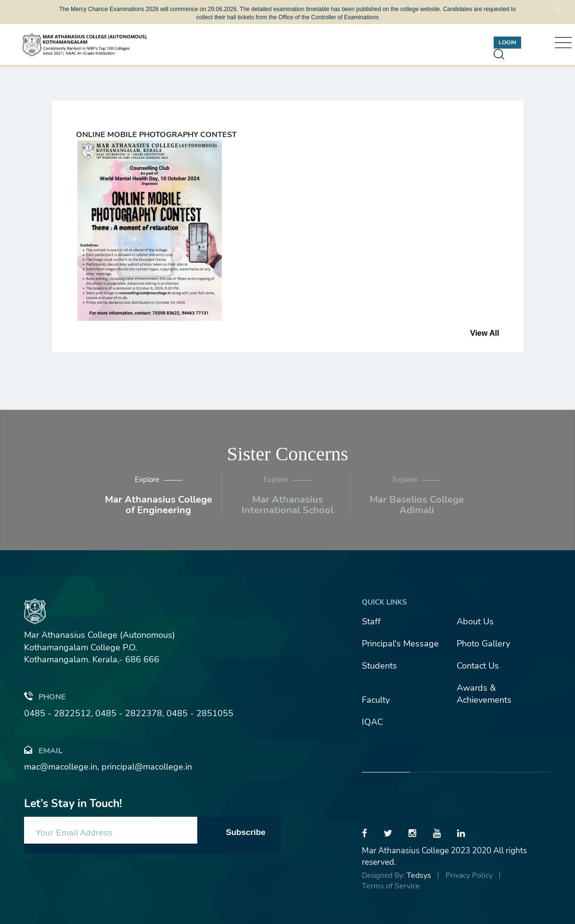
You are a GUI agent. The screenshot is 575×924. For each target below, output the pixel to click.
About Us (475, 621)
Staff (371, 621)
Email (43, 750)
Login (507, 42)
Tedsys (419, 875)
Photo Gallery (483, 644)
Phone (45, 696)
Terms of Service (391, 886)
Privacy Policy (469, 875)
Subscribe (245, 832)
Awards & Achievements (484, 694)
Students (379, 666)
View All (485, 333)
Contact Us (478, 666)
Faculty (376, 700)
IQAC (372, 722)
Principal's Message (400, 644)
